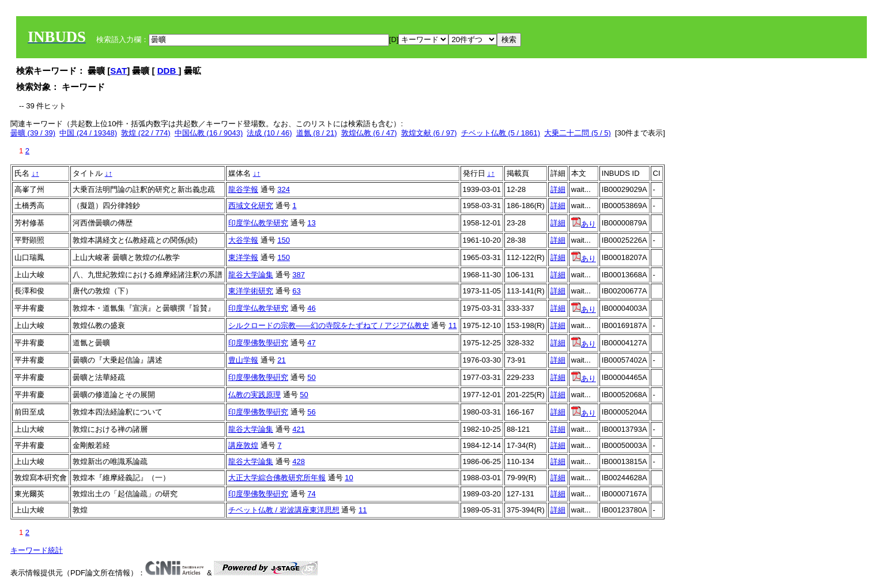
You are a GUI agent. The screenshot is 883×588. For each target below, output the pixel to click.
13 (311, 223)
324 (284, 189)
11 (452, 325)
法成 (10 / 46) (269, 133)
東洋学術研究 (251, 291)
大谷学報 (243, 240)
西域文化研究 (251, 206)
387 (299, 275)
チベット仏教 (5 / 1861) (501, 133)
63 (296, 291)
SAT (118, 71)
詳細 (558, 189)
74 (311, 494)
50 (311, 377)
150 (284, 240)
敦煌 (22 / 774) (146, 133)
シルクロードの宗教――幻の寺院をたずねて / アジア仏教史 (329, 325)
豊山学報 (243, 360)
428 (299, 461)
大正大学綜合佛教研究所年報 (277, 478)
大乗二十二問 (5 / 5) (578, 133)
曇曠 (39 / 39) (33, 133)
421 (299, 429)
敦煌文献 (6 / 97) (429, 133)
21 (281, 360)
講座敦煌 (243, 445)
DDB (168, 71)
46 (311, 308)
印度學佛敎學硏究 (258, 343)
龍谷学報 (243, 189)
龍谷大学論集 (251, 275)
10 (349, 478)
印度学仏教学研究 (258, 223)
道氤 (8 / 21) (317, 133)
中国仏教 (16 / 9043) (209, 133)
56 (311, 412)
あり (584, 224)
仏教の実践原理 (254, 395)
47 (311, 343)
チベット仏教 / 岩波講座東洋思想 (284, 510)
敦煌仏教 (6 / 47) (369, 133)
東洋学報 (243, 257)
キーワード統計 (37, 550)
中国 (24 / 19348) (88, 133)
